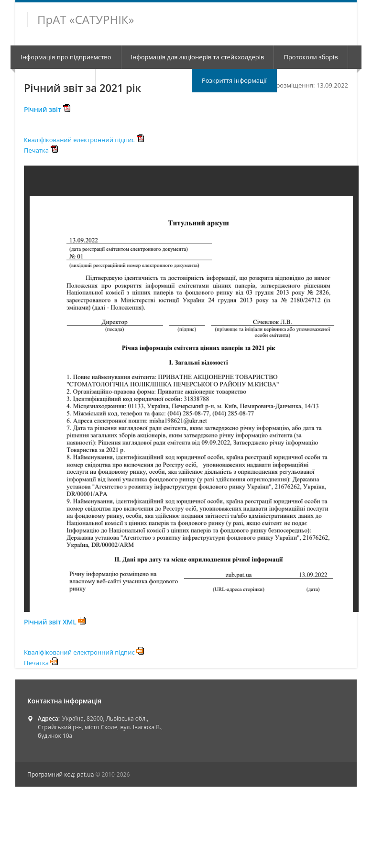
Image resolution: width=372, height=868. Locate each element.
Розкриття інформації (234, 80)
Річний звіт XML (55, 622)
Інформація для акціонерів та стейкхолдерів (198, 57)
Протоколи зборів (311, 57)
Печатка (41, 150)
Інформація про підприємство (66, 57)
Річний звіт (47, 109)
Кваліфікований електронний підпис (84, 140)
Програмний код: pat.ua (61, 774)
